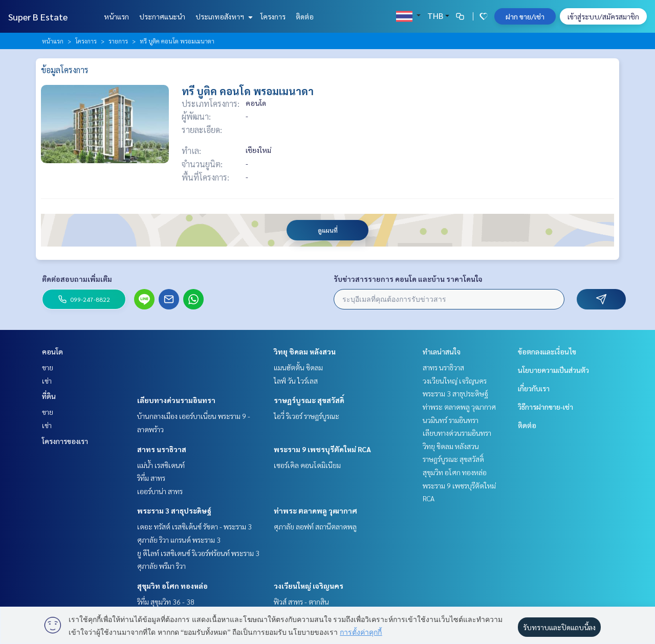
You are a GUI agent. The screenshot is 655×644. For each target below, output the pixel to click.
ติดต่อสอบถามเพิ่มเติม (77, 279)
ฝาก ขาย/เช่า (525, 16)
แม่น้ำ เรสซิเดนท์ (161, 465)
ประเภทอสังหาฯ (223, 16)
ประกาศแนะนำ (162, 16)
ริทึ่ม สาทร (151, 478)
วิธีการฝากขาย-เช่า (545, 407)
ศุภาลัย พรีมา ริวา (161, 566)
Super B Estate (38, 17)
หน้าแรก (116, 16)
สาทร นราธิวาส (162, 449)
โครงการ (273, 16)
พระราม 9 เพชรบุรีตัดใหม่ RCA (322, 449)
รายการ (118, 41)
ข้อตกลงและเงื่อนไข (547, 351)
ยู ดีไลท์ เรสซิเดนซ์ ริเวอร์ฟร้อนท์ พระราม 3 (198, 553)
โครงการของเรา (65, 441)
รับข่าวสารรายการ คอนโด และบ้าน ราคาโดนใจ (408, 279)
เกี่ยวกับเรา (534, 388)
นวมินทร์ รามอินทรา (451, 420)
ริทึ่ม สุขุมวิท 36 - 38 (166, 602)
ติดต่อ (305, 16)
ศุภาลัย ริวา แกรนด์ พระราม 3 (179, 540)
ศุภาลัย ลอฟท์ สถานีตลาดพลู (315, 526)
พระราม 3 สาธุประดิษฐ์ (174, 510)
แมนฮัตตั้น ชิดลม (298, 367)
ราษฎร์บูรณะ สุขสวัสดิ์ (309, 400)
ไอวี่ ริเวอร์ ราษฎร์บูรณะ (307, 416)
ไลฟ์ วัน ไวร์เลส (296, 381)
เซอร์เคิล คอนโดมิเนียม (307, 465)
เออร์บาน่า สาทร (160, 491)
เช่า (47, 381)
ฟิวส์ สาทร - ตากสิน (301, 602)
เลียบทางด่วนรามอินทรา (176, 400)
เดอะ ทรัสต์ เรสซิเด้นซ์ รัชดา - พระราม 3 (194, 526)
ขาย (48, 367)
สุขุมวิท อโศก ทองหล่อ (172, 586)
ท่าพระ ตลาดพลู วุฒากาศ (315, 510)
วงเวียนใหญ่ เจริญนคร (309, 586)
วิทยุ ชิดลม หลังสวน (305, 351)
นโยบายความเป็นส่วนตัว (553, 370)
